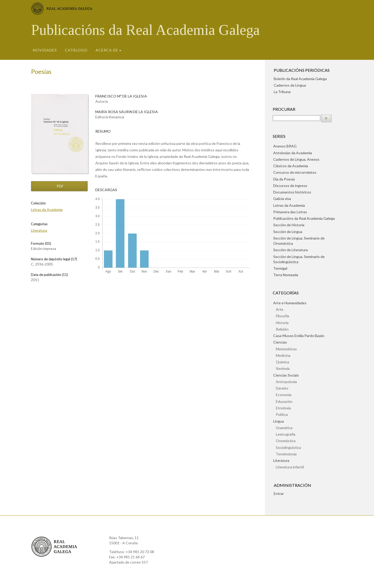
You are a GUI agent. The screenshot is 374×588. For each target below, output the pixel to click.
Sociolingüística (288, 447)
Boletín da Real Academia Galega (300, 79)
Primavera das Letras (290, 212)
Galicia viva (282, 199)
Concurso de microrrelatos (295, 172)
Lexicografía (286, 434)
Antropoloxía (286, 382)
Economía (284, 395)
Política (282, 414)
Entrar (279, 493)
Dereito (282, 388)
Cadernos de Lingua (290, 85)
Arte (280, 309)
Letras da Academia (47, 209)
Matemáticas (286, 349)
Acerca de (107, 50)
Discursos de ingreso (290, 186)
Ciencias (280, 342)
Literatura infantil (290, 467)
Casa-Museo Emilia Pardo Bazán (299, 336)
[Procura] (296, 118)
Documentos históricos (292, 192)
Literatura (39, 230)
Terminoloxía (286, 454)
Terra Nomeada (286, 275)
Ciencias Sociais (286, 375)
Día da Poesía (284, 179)
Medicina (283, 355)
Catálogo (76, 50)
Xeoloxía (283, 368)
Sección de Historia (289, 225)
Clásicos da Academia (291, 166)
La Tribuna (282, 92)
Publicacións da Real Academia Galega (145, 30)
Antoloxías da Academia (293, 153)
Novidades (45, 50)
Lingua (279, 421)
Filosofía (282, 316)
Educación (284, 401)
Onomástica (286, 441)
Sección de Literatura (290, 250)
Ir (326, 118)
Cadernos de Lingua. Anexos (296, 159)
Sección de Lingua (288, 232)
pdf (60, 186)
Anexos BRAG (285, 146)
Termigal (280, 268)
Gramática (284, 428)
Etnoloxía (283, 408)
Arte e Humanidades (290, 303)
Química (282, 362)
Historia (282, 323)
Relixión (282, 329)
